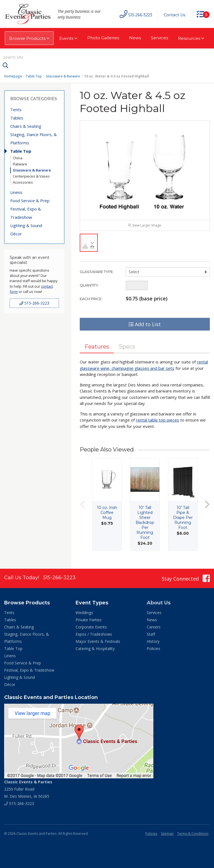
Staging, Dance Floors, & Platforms (33, 139)
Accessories (23, 182)
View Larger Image (145, 226)
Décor (16, 234)
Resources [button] (191, 38)
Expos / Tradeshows (94, 634)
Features (97, 347)
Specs (127, 347)
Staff (151, 634)
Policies (154, 649)
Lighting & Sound (26, 225)
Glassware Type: (97, 272)
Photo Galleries (103, 38)
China (18, 158)
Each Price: (91, 299)
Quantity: (89, 285)
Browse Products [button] (29, 38)
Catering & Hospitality (95, 649)
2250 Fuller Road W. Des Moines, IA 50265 (28, 789)
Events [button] (68, 38)
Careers (154, 627)
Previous (82, 505)
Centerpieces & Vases (31, 176)
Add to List (145, 324)
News (135, 38)
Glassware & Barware (63, 76)
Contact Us (174, 15)
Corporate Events (91, 627)
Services (159, 38)
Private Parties (89, 620)
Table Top (34, 76)
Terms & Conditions (193, 834)
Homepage (13, 76)
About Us (159, 603)
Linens (16, 192)
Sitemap (167, 834)
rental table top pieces (158, 420)
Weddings (84, 613)
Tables (17, 118)
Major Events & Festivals (98, 642)
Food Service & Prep (30, 201)
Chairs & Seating (26, 126)
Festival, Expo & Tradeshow (26, 213)
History (153, 642)
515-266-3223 (34, 303)
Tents (16, 110)
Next (207, 505)
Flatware (20, 164)
